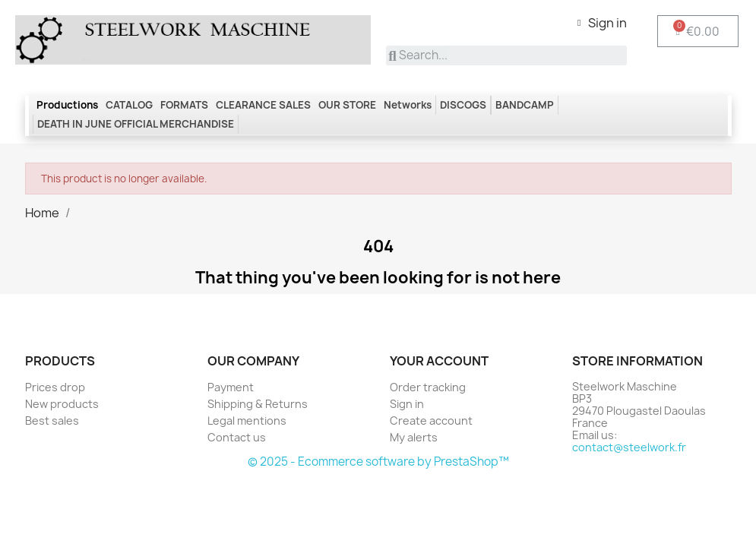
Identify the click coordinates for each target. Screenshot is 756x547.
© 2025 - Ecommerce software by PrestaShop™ (378, 462)
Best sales (52, 421)
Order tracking (428, 387)
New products (62, 404)
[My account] (602, 23)
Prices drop (55, 387)
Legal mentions (247, 421)
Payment (231, 387)
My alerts (414, 437)
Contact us (237, 437)
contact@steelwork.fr (629, 447)
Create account (431, 421)
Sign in (407, 404)
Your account (439, 361)
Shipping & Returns (258, 404)
